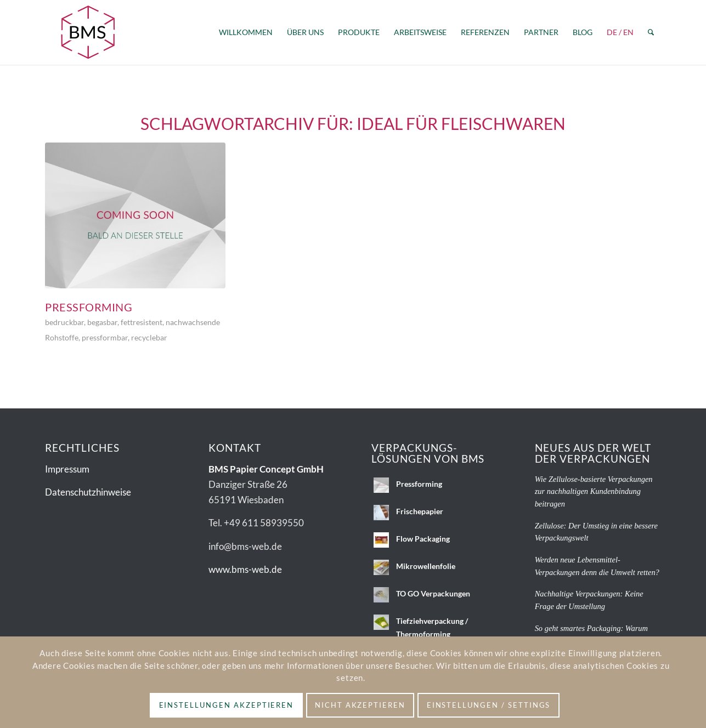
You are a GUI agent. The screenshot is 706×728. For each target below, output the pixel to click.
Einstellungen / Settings (489, 705)
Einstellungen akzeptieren (227, 705)
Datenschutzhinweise (88, 492)
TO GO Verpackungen (433, 593)
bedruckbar (64, 322)
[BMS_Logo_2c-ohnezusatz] (88, 32)
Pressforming (89, 307)
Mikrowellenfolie (426, 566)
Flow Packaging (423, 539)
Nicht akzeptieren (360, 705)
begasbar (102, 322)
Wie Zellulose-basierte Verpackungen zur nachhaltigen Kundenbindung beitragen (594, 491)
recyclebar (149, 338)
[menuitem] (246, 32)
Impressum (67, 469)
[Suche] (651, 32)
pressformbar (105, 338)
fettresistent (142, 322)
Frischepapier (420, 511)
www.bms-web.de (245, 569)
